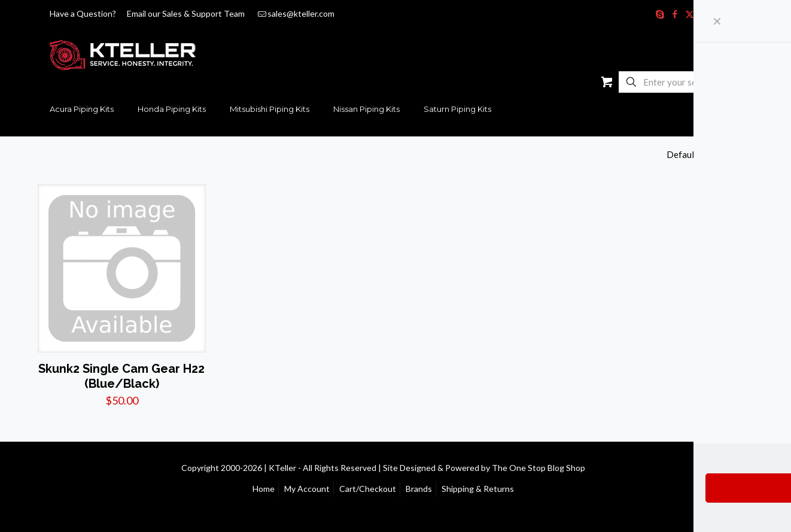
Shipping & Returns (478, 489)
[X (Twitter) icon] (690, 14)
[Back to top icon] (741, 467)
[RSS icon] (734, 14)
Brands (419, 489)
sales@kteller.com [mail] (301, 13)
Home (264, 489)
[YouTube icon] (705, 14)
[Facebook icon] (675, 14)
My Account (307, 489)
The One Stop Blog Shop (539, 468)
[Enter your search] (679, 82)
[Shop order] (710, 154)
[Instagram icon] (719, 14)
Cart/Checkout (368, 489)
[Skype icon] (660, 14)
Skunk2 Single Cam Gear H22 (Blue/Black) (121, 376)
